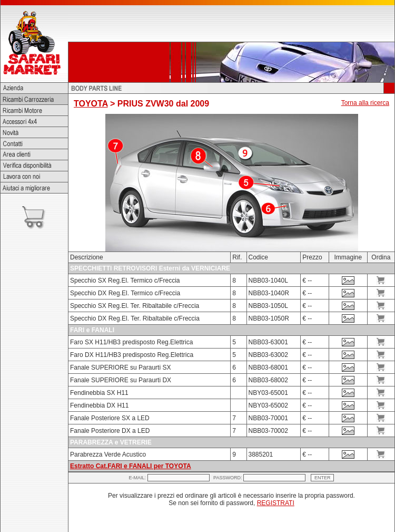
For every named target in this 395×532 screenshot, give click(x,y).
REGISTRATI (276, 503)
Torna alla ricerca (365, 103)
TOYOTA (91, 104)
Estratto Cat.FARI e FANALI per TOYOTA (131, 466)
